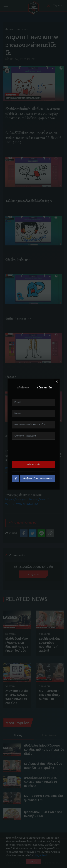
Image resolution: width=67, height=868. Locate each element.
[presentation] (34, 450)
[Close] (57, 381)
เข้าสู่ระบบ (23, 388)
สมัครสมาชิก (44, 388)
